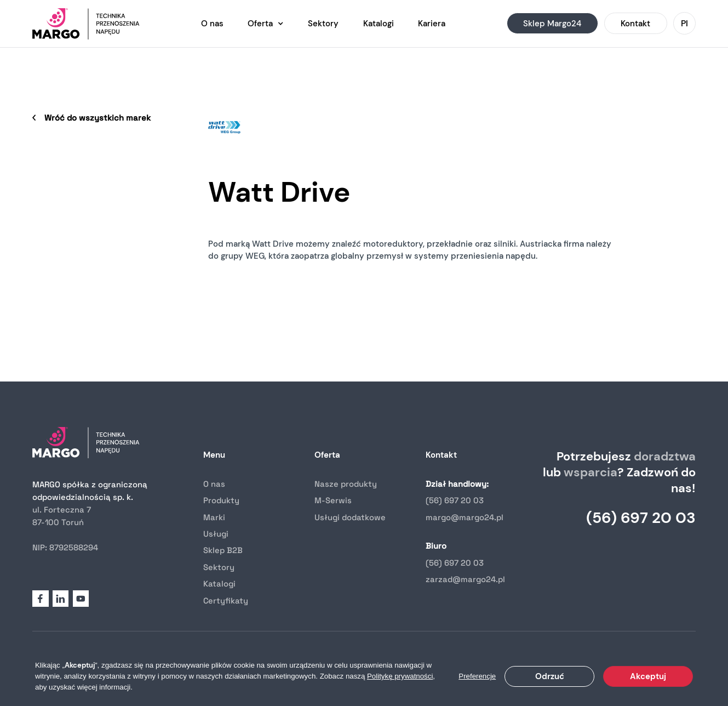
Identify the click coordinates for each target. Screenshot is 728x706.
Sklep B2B (223, 550)
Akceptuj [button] (648, 676)
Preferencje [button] (477, 676)
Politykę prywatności (400, 676)
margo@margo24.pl (465, 517)
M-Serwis (333, 500)
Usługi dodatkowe (350, 517)
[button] (266, 24)
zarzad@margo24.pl (465, 579)
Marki (214, 517)
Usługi (216, 534)
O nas (214, 484)
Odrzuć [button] (550, 676)
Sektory (219, 567)
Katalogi (219, 583)
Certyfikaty (226, 600)
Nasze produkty (346, 484)
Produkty (221, 500)
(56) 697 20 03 (455, 500)
